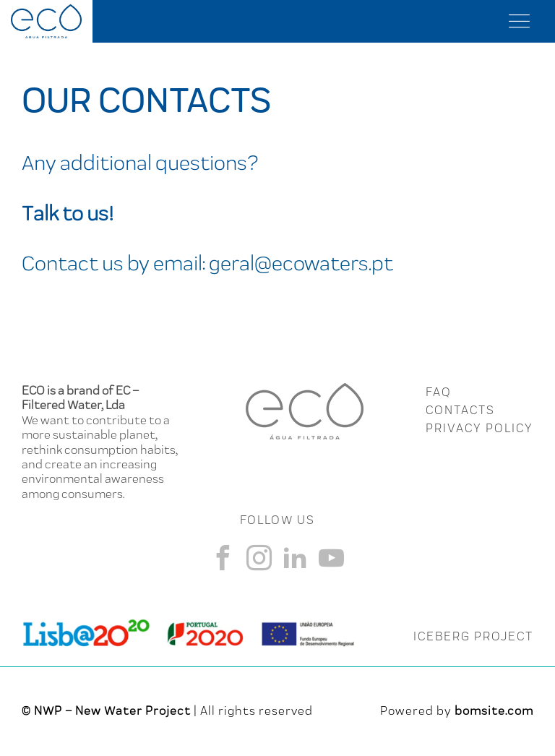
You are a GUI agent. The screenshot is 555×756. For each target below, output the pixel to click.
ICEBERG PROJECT (473, 636)
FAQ (438, 392)
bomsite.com (494, 710)
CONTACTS (460, 410)
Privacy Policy (479, 428)
